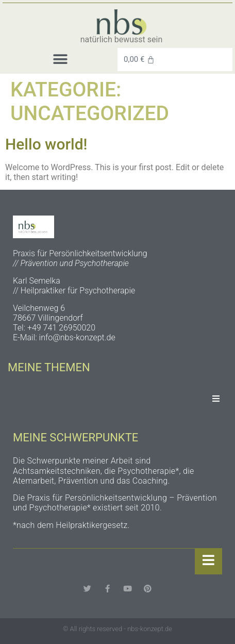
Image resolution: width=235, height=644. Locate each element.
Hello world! (46, 144)
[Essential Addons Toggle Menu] (216, 399)
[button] (60, 60)
